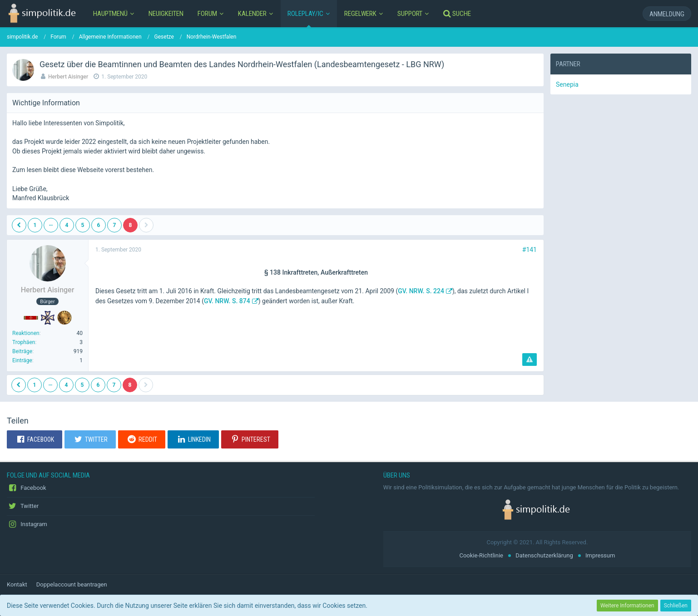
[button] (35, 439)
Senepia (567, 84)
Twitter (23, 506)
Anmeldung (667, 14)
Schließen (676, 606)
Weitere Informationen (627, 606)
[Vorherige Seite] (19, 225)
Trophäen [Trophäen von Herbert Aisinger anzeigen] (24, 342)
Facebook (27, 488)
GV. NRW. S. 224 (421, 291)
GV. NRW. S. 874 (227, 301)
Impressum (600, 555)
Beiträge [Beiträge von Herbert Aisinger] (22, 351)
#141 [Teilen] (530, 250)
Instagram (27, 524)
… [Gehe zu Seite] (51, 224)
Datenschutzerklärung (544, 555)
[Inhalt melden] (530, 360)
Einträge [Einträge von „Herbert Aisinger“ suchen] (22, 360)
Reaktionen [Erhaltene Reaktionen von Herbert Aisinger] (26, 333)
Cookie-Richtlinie (481, 555)
